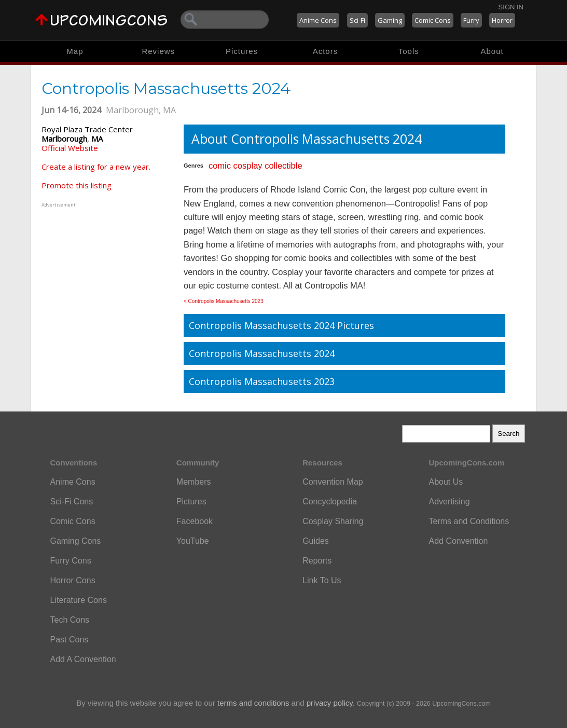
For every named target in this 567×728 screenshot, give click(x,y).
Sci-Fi (357, 20)
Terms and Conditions (469, 521)
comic (220, 166)
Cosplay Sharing (333, 521)
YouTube (193, 541)
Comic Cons (433, 20)
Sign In (511, 7)
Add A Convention (83, 659)
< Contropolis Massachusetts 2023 (224, 301)
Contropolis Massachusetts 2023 (262, 381)
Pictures (242, 51)
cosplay (248, 166)
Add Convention (458, 541)
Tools (409, 51)
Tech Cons (70, 620)
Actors (326, 51)
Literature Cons (79, 600)
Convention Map (333, 482)
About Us (446, 482)
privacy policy (330, 703)
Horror (502, 20)
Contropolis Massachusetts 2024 (262, 353)
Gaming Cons (76, 541)
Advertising (449, 502)
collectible (283, 166)
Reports (317, 561)
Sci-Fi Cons (72, 502)
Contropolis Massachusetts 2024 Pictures (281, 325)
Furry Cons (71, 561)
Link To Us (322, 580)
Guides (316, 541)
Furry (471, 20)
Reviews (158, 51)
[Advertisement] (106, 274)
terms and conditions (253, 703)
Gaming (390, 20)
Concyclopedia (330, 502)
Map (75, 51)
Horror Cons (73, 580)
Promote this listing (77, 185)
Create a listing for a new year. (96, 167)
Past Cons (70, 640)
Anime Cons (318, 20)
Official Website (70, 148)
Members (194, 482)
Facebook (195, 521)
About (492, 51)
